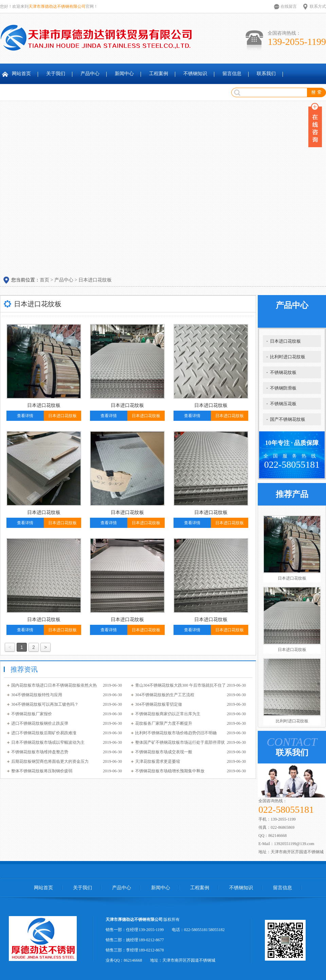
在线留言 (289, 6)
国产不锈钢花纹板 (286, 419)
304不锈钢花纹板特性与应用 (37, 695)
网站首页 (21, 74)
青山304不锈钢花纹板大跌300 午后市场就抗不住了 (180, 685)
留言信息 (232, 74)
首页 (44, 280)
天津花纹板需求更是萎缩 (158, 761)
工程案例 (159, 74)
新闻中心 (124, 74)
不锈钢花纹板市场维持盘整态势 (40, 752)
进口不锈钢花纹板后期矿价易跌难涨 (44, 733)
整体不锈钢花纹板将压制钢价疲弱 (42, 771)
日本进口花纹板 (95, 280)
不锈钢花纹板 (282, 372)
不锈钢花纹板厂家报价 (32, 714)
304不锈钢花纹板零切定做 (159, 704)
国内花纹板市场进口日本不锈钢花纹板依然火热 (54, 685)
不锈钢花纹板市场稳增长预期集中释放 (170, 771)
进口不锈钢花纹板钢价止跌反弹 (40, 723)
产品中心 (90, 74)
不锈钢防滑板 (282, 388)
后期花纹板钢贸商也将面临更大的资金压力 (50, 761)
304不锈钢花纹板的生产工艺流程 (165, 695)
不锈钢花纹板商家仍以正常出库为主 (168, 714)
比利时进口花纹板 (286, 357)
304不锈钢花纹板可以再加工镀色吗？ (45, 704)
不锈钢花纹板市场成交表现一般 (164, 752)
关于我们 (56, 74)
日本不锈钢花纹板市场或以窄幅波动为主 (48, 742)
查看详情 (25, 416)
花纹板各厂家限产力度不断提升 (164, 723)
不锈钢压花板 (282, 404)
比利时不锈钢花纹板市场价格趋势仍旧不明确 (176, 733)
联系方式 (318, 6)
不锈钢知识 (195, 74)
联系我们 (266, 74)
